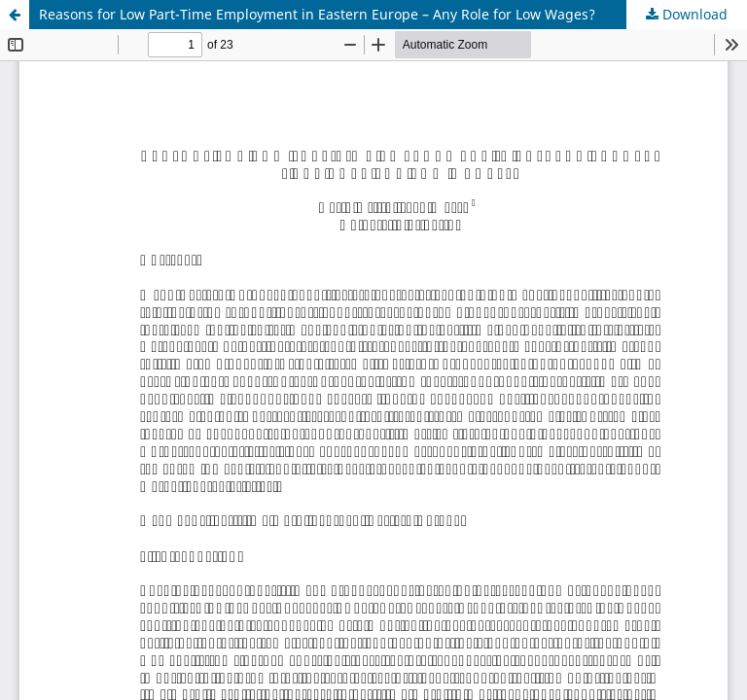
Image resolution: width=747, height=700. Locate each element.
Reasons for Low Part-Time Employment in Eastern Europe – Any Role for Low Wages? (317, 14)
